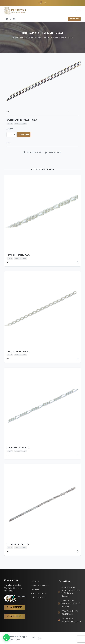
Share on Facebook (32, 153)
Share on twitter (53, 153)
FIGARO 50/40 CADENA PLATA (18, 255)
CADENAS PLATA (35, 38)
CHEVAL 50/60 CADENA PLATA (18, 352)
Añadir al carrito (24, 135)
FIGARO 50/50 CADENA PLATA (18, 448)
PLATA (23, 38)
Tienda (15, 38)
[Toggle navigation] (78, 11)
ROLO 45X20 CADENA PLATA (18, 544)
